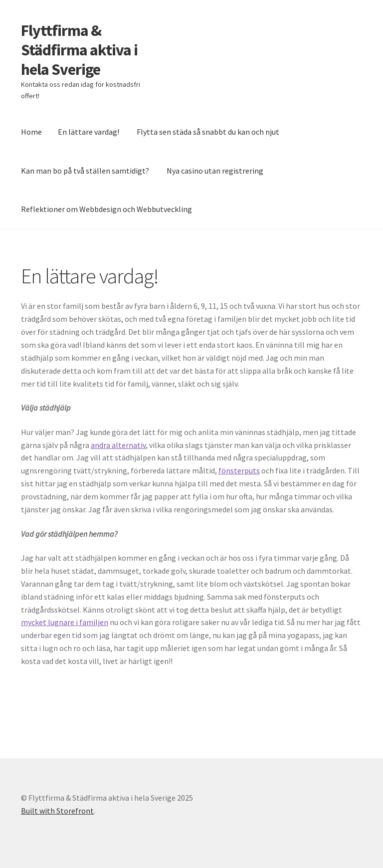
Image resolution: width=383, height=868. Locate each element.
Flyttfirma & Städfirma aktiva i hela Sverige (79, 50)
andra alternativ (118, 445)
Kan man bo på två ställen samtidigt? (85, 171)
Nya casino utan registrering (215, 171)
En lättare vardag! (89, 132)
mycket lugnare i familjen (65, 622)
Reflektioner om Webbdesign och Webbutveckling (106, 209)
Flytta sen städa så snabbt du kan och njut (208, 132)
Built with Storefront (57, 811)
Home (31, 132)
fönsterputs (239, 470)
